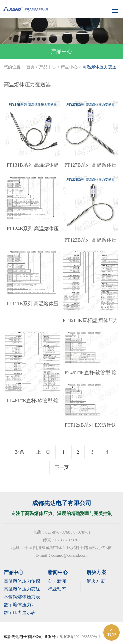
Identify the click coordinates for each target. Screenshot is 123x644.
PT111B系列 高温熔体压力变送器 (33, 307)
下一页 (62, 468)
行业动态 (57, 589)
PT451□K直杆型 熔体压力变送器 (90, 324)
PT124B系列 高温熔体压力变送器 (33, 232)
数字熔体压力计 (20, 605)
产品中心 (48, 67)
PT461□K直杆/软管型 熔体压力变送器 (32, 404)
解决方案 (96, 581)
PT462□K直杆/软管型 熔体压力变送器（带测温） (90, 376)
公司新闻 (57, 581)
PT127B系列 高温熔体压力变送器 (90, 168)
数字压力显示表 (20, 613)
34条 (20, 452)
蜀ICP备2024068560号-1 (80, 637)
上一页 (43, 452)
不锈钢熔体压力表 (22, 597)
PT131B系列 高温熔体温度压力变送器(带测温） (33, 168)
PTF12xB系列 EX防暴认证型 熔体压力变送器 (90, 428)
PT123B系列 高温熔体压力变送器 (90, 243)
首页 (31, 67)
